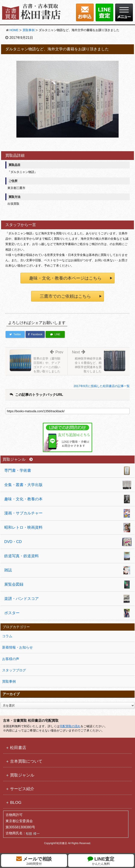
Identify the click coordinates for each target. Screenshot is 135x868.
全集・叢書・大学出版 (23, 485)
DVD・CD (13, 542)
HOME (14, 30)
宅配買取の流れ (70, 726)
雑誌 (8, 570)
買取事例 (29, 30)
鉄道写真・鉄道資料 (22, 556)
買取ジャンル (18, 459)
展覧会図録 (14, 584)
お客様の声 (11, 659)
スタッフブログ (14, 670)
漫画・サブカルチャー (23, 513)
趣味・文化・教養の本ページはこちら (65, 278)
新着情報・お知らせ (17, 647)
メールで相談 (34, 861)
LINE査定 (101, 861)
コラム (7, 636)
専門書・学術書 (18, 470)
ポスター (12, 613)
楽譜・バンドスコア (22, 599)
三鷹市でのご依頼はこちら (65, 296)
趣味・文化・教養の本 (23, 499)
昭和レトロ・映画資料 (23, 527)
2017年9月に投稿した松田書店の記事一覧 (102, 386)
